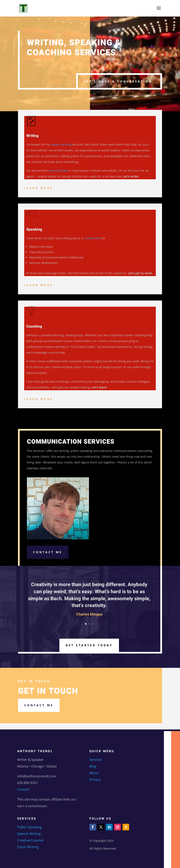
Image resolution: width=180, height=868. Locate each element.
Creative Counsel (30, 840)
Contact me (93, 238)
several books (58, 171)
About (94, 773)
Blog (93, 766)
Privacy (95, 779)
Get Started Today (89, 645)
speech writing (61, 144)
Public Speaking (29, 827)
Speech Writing (29, 834)
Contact (23, 789)
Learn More (39, 188)
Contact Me (48, 552)
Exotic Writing (28, 847)
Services (96, 760)
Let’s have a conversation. (119, 81)
